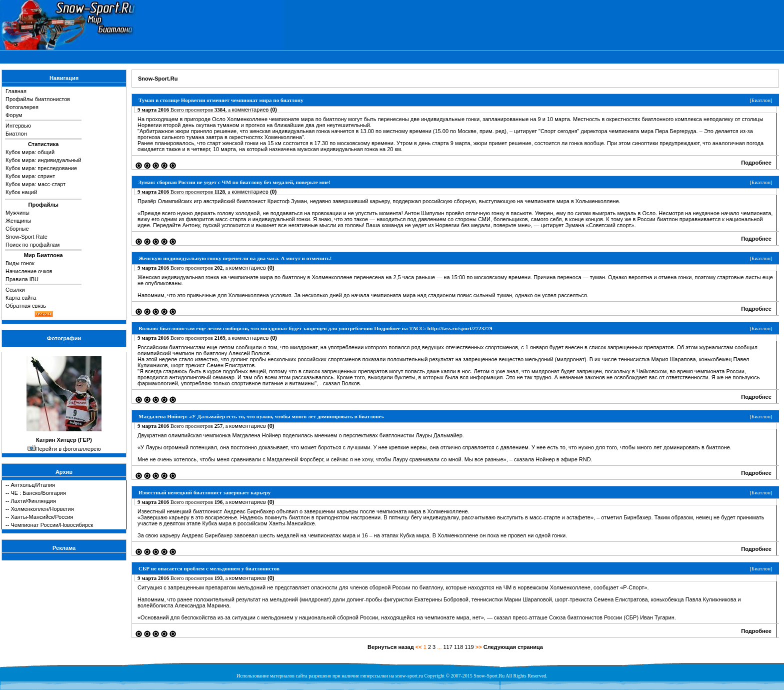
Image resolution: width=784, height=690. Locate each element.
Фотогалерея (22, 107)
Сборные (17, 229)
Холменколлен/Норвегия (42, 509)
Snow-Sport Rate (26, 237)
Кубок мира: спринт (30, 176)
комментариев (254, 110)
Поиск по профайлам (32, 245)
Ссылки (15, 290)
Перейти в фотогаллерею (68, 449)
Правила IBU (22, 279)
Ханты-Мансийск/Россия (42, 517)
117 (448, 647)
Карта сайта (21, 298)
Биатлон (16, 134)
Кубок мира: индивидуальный (43, 160)
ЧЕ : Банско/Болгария (38, 493)
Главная (16, 91)
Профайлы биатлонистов (38, 99)
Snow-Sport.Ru (158, 79)
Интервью (18, 126)
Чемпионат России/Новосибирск (52, 525)
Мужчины (17, 213)
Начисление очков (29, 271)
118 (458, 647)
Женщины (18, 221)
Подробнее (756, 163)
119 (469, 647)
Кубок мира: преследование (41, 168)
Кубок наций (21, 192)
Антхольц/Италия (33, 485)
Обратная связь (26, 306)
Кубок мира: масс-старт (35, 184)
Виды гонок (20, 263)
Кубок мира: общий (30, 152)
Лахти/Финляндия (33, 501)
